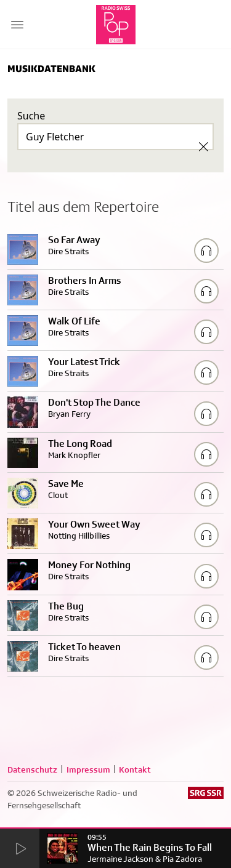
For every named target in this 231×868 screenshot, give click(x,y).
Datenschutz (32, 770)
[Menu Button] (17, 25)
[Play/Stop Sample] (206, 251)
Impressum (88, 770)
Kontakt (135, 770)
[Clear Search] (203, 147)
